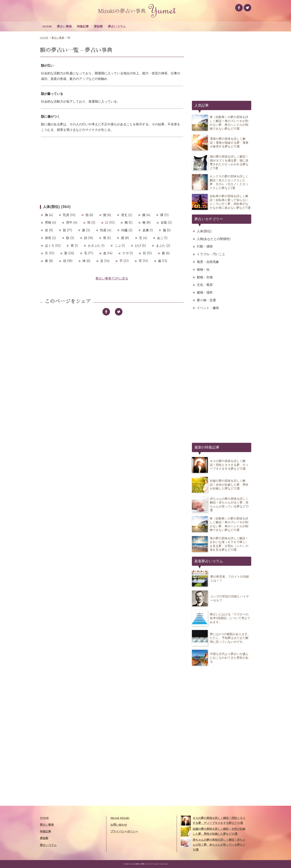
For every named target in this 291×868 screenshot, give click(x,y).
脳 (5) (167, 230)
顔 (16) (89, 238)
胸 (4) (49, 215)
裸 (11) (164, 215)
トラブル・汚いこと (211, 254)
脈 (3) (86, 230)
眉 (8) (125, 238)
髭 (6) (107, 215)
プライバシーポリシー (124, 831)
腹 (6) (166, 253)
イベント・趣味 (208, 308)
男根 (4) (51, 222)
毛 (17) (89, 253)
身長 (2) (51, 238)
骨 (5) (107, 238)
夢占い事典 (64, 26)
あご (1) (162, 238)
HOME (47, 26)
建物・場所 (205, 292)
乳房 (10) (69, 215)
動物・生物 (205, 277)
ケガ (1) (128, 253)
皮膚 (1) (148, 230)
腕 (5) (129, 222)
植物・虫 (203, 270)
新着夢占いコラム (209, 561)
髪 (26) (69, 253)
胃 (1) (74, 246)
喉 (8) (147, 222)
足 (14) (105, 261)
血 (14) (108, 253)
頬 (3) (91, 222)
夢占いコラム (117, 26)
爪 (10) (50, 253)
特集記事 (83, 26)
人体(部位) (204, 231)
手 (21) (124, 261)
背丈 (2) (127, 215)
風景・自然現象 (208, 262)
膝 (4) (146, 215)
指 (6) (89, 215)
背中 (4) (72, 222)
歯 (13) (163, 261)
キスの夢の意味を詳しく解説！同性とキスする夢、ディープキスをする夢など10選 (213, 821)
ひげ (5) (140, 246)
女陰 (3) (166, 222)
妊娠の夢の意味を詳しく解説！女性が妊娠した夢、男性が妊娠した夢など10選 (213, 831)
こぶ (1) (120, 246)
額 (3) (70, 238)
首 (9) (49, 230)
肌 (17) (68, 230)
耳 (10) (143, 261)
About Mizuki (120, 818)
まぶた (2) (163, 246)
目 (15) (147, 253)
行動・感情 (205, 246)
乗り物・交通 (206, 300)
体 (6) (86, 261)
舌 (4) (143, 238)
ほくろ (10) (53, 246)
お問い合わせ (119, 825)
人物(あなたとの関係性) (214, 239)
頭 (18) (68, 261)
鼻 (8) (49, 261)
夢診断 (98, 26)
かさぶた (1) (96, 246)
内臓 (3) (127, 230)
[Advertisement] (112, 171)
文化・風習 (205, 285)
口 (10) (110, 222)
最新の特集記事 (207, 447)
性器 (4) (106, 230)
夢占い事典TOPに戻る (112, 278)
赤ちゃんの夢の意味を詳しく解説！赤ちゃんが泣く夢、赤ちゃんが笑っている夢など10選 (213, 844)
